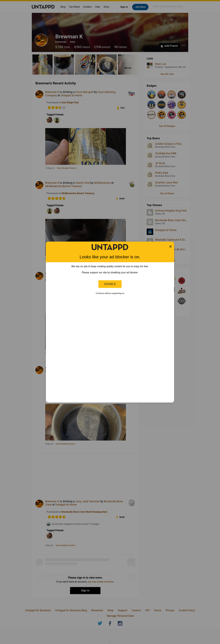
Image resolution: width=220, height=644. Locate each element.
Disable (110, 284)
